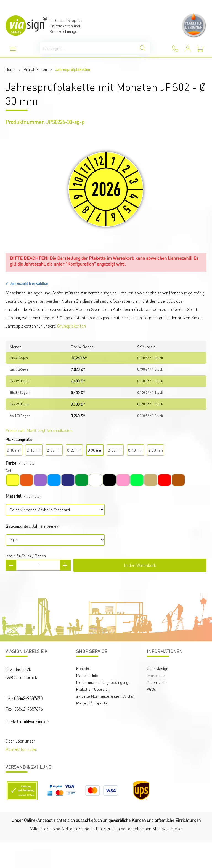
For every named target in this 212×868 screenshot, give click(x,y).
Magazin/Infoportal (92, 703)
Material (13, 496)
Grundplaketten (71, 326)
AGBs (151, 689)
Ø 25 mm (74, 450)
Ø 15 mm (34, 450)
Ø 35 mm (115, 450)
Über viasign (157, 668)
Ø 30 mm (95, 450)
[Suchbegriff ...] (88, 48)
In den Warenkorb (140, 565)
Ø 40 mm (135, 450)
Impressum (156, 675)
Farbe (11, 463)
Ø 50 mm (156, 450)
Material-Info (87, 675)
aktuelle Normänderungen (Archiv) (105, 696)
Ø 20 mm (54, 450)
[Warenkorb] (200, 49)
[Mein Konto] (188, 49)
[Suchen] (143, 48)
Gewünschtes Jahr (23, 526)
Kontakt (83, 668)
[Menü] (13, 49)
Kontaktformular (21, 749)
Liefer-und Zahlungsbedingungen (104, 682)
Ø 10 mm (14, 450)
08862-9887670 (28, 698)
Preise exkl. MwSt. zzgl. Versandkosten (39, 430)
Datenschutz (157, 682)
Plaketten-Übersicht (93, 689)
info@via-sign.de (34, 721)
